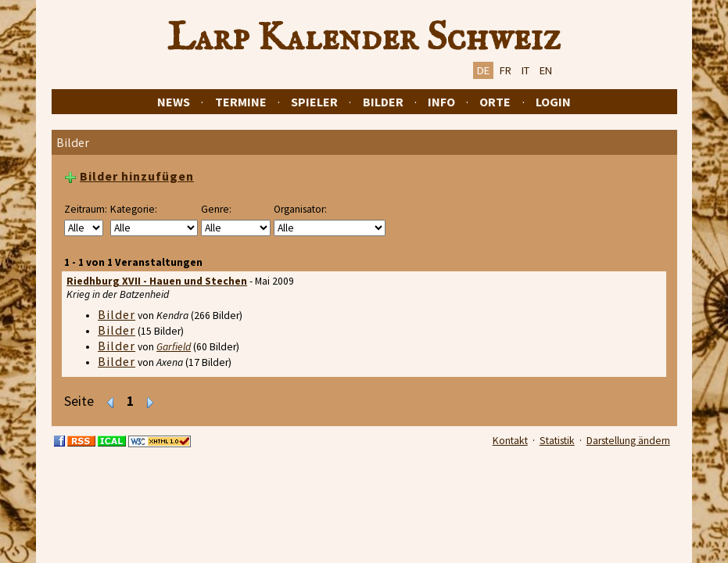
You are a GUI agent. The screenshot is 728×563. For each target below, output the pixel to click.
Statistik (557, 441)
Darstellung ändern (628, 441)
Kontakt (510, 441)
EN (546, 70)
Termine (241, 102)
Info (441, 102)
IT (525, 70)
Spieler (314, 102)
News (174, 102)
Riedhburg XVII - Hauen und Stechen (157, 281)
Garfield (174, 347)
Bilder (383, 102)
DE (483, 70)
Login (553, 102)
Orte (495, 102)
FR (506, 70)
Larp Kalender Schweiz (364, 38)
